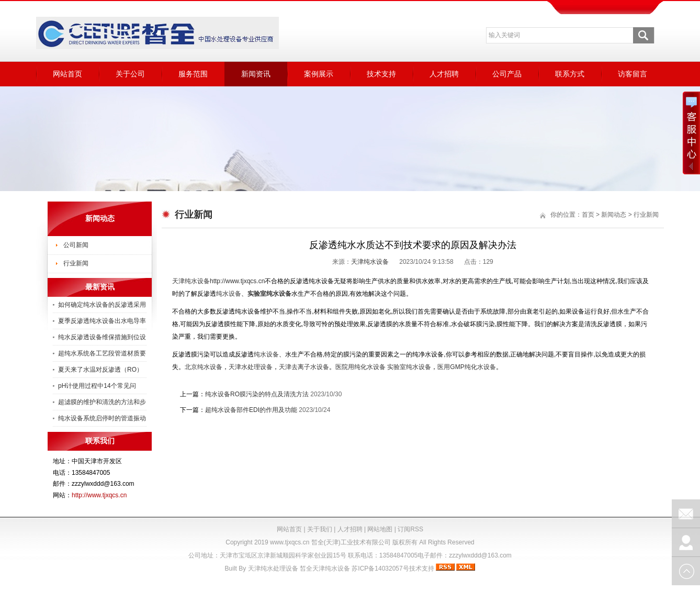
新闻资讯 (256, 74)
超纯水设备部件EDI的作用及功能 (251, 410)
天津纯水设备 (370, 262)
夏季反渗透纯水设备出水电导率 (102, 321)
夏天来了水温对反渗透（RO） (100, 370)
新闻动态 (614, 215)
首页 (588, 215)
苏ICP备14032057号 (380, 568)
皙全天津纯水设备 (325, 568)
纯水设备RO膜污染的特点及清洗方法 (257, 394)
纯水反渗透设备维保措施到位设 (102, 337)
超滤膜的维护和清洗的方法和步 (102, 402)
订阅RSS (410, 529)
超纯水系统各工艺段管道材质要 (102, 353)
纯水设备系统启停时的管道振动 (102, 418)
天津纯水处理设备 (273, 568)
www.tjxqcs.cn (290, 542)
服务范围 (193, 74)
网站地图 (380, 529)
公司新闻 (76, 245)
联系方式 (570, 74)
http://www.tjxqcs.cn (99, 495)
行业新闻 (76, 263)
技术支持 (381, 74)
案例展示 (319, 74)
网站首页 (67, 74)
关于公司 (130, 74)
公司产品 (507, 74)
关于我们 (320, 529)
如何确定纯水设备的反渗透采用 (102, 305)
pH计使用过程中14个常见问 (97, 386)
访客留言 (633, 74)
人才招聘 (444, 74)
